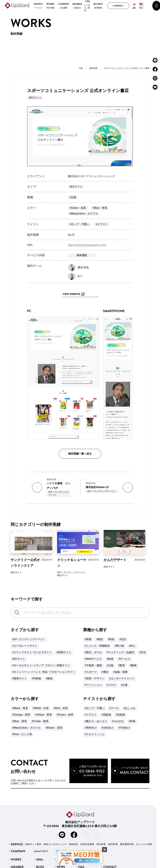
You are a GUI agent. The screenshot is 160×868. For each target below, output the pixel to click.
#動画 (49, 678)
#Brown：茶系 (54, 728)
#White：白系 (41, 708)
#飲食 (110, 659)
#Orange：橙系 (21, 715)
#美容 (111, 639)
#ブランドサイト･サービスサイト (32, 652)
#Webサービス (93, 659)
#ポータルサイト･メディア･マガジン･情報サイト (41, 665)
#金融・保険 (120, 672)
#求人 (132, 646)
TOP (81, 68)
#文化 (143, 652)
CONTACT (118, 6)
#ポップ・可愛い (79, 224)
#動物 (133, 665)
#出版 (73, 197)
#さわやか (118, 721)
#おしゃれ (130, 708)
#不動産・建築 (93, 665)
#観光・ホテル (93, 652)
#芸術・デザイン (95, 678)
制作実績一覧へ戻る (80, 454)
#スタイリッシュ (95, 734)
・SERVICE (16, 844)
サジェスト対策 (144, 844)
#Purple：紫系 (40, 721)
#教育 (122, 665)
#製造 (100, 639)
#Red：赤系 (61, 708)
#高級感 (106, 715)
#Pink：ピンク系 (22, 734)
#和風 (132, 721)
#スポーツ (91, 672)
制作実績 (50, 8)
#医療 (88, 639)
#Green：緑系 (78, 208)
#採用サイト (64, 652)
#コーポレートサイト (25, 646)
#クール (114, 708)
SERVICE (38, 4)
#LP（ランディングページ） (58, 493)
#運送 (105, 672)
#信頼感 (120, 715)
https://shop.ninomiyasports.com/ (87, 245)
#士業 (124, 685)
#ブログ (111, 685)
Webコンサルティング (55, 844)
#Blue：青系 (100, 208)
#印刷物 (36, 678)
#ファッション (93, 685)
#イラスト (102, 224)
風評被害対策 (127, 844)
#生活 (123, 639)
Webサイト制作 (33, 844)
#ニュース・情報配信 (97, 646)
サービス (38, 8)
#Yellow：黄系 (44, 715)
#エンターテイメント (122, 678)
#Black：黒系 (20, 708)
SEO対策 (101, 844)
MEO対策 (113, 844)
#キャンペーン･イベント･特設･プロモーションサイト (44, 672)
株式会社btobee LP (97, 487)
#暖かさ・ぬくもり (96, 721)
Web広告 (73, 844)
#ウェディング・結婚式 (121, 652)
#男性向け (91, 728)
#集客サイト (20, 678)
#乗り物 (119, 646)
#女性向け (108, 728)
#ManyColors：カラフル (84, 214)
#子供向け (124, 728)
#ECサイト (35, 98)
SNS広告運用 (87, 844)
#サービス (124, 659)
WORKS (50, 4)
